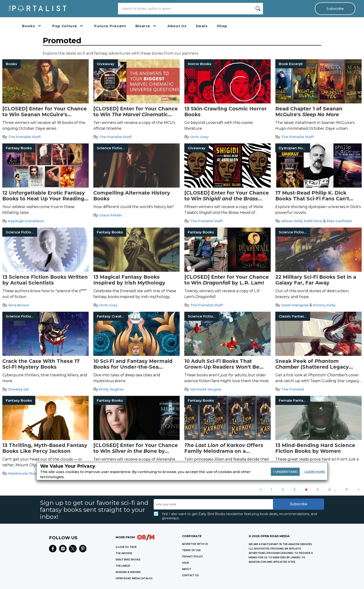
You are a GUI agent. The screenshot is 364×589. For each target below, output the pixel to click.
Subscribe (335, 9)
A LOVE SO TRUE (126, 547)
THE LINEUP (123, 566)
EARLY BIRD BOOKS (128, 560)
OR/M (185, 563)
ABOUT (187, 569)
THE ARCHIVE (124, 553)
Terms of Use (191, 550)
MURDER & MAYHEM (128, 572)
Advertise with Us (195, 544)
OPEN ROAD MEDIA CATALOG (134, 578)
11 (347, 490)
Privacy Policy (192, 557)
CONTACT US (190, 575)
